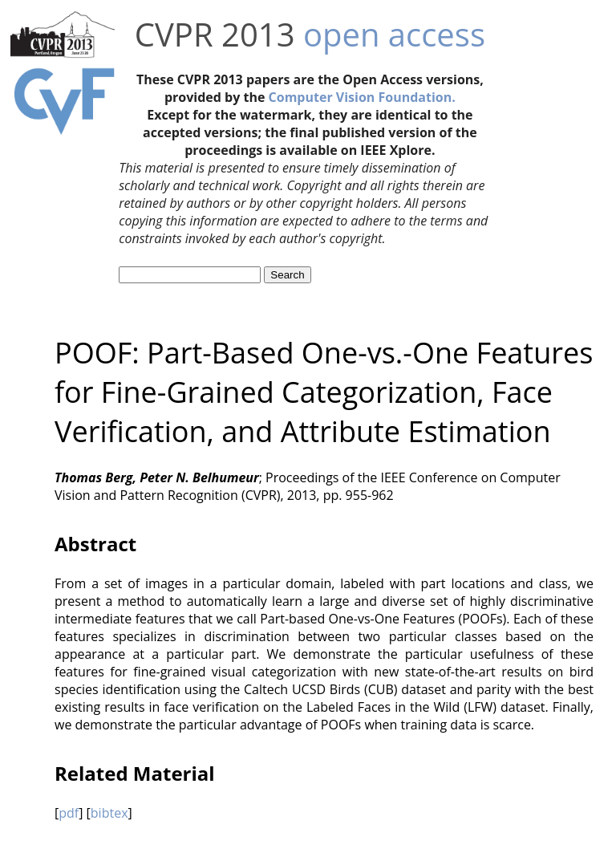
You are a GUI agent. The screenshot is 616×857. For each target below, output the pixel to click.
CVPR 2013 (215, 34)
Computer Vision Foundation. (362, 97)
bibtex (109, 813)
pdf (69, 813)
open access (394, 34)
